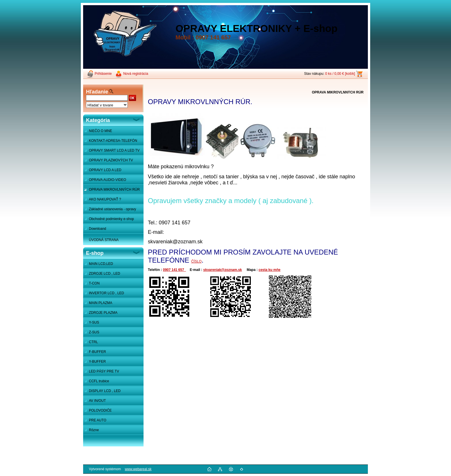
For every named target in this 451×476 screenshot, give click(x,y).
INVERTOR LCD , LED (106, 293)
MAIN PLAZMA (101, 303)
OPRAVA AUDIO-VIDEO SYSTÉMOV (105, 181)
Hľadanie (97, 92)
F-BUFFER (97, 352)
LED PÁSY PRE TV (104, 371)
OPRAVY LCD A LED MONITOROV (102, 171)
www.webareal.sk (138, 469)
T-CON (94, 283)
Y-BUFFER (97, 362)
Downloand (98, 229)
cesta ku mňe (270, 270)
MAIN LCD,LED (101, 264)
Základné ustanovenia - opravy (112, 209)
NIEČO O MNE (101, 131)
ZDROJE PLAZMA (103, 313)
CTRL (93, 342)
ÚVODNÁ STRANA (104, 240)
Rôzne (94, 430)
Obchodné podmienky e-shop (111, 219)
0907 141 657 (174, 270)
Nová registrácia (136, 74)
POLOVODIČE (100, 410)
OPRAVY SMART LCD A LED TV (114, 150)
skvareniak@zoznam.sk (223, 270)
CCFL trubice (99, 381)
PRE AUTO (98, 420)
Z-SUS (94, 332)
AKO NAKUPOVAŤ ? (105, 199)
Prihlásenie (103, 74)
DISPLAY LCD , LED (105, 391)
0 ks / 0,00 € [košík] (340, 74)
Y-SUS (94, 322)
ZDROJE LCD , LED (105, 274)
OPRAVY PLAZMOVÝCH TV (111, 160)
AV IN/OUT (97, 401)
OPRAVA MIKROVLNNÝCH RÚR (114, 190)
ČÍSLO (196, 261)
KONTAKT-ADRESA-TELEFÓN (113, 141)
